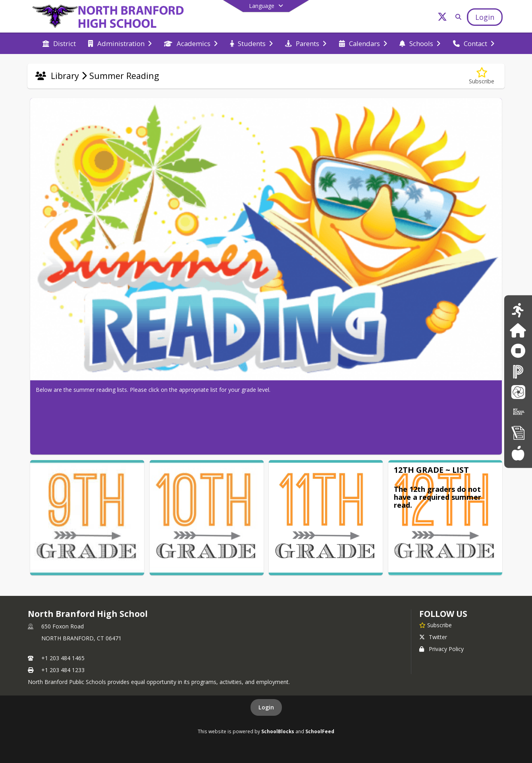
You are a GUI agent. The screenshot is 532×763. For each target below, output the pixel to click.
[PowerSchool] (518, 371)
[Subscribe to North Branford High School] (436, 625)
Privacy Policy (441, 649)
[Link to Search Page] (457, 17)
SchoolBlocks (278, 731)
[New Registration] (518, 433)
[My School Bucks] (518, 412)
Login (266, 707)
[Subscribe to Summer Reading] (482, 76)
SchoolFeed (320, 731)
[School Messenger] (518, 392)
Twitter (433, 637)
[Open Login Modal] (485, 17)
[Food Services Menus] (518, 453)
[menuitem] (59, 44)
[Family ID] (518, 330)
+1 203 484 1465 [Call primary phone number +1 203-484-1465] (63, 658)
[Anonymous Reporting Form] (518, 351)
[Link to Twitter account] (442, 18)
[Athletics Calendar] (518, 310)
